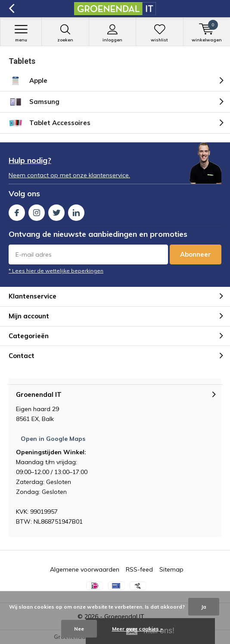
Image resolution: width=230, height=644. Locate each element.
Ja (204, 607)
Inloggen (113, 33)
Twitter (56, 211)
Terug (11, 9)
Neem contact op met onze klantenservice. (69, 175)
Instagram (37, 211)
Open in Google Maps (53, 439)
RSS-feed (139, 569)
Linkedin (76, 211)
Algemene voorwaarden (85, 569)
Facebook (17, 211)
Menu (21, 33)
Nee (79, 629)
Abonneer (196, 254)
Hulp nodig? (30, 160)
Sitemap (171, 569)
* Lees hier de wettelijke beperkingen (56, 271)
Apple (28, 81)
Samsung (34, 102)
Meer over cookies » (137, 629)
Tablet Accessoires (50, 123)
